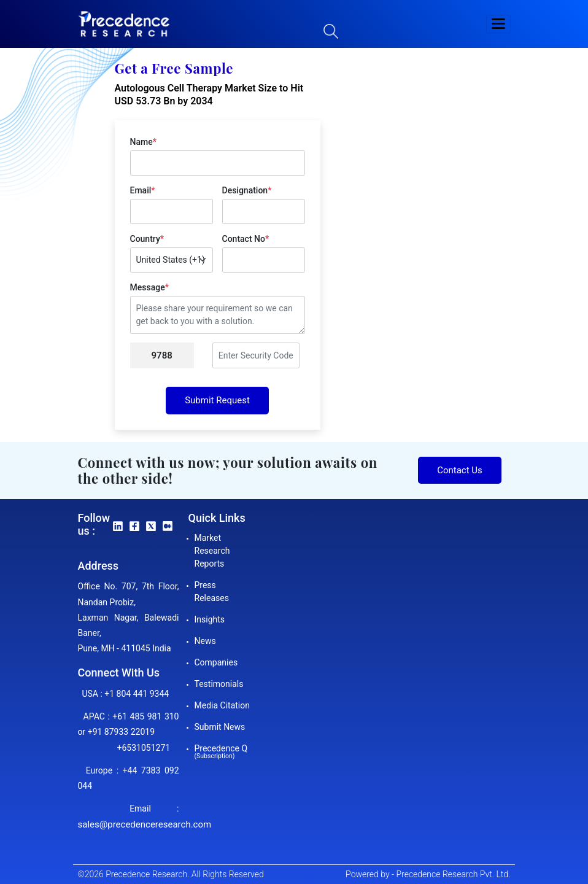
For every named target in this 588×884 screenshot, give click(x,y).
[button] (498, 24)
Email (143, 190)
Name (143, 142)
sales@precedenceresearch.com (145, 824)
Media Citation (222, 705)
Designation (247, 190)
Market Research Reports (212, 551)
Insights (210, 619)
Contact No (246, 239)
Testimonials (219, 684)
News (205, 641)
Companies (216, 662)
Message (149, 287)
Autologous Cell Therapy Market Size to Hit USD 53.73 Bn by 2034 (209, 95)
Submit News (220, 727)
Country (147, 239)
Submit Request (217, 400)
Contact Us (460, 470)
